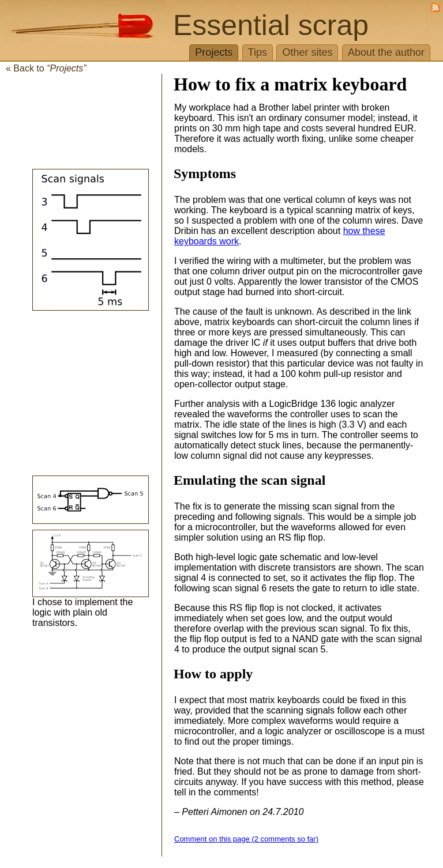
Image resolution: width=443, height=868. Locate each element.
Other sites (307, 52)
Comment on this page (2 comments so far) (246, 839)
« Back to (46, 68)
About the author (386, 52)
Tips (258, 52)
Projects (214, 52)
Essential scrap (271, 25)
